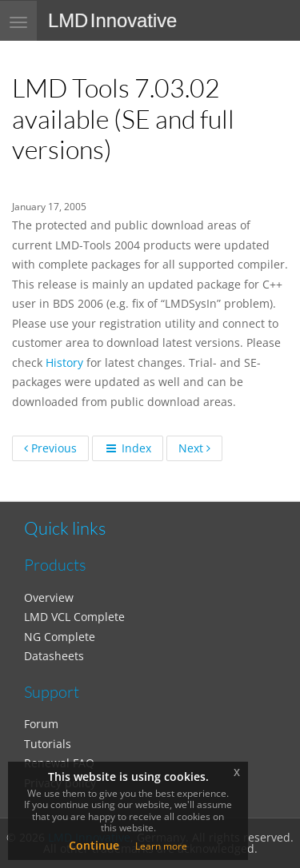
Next (194, 448)
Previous (50, 448)
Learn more (161, 846)
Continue (94, 845)
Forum (41, 724)
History (64, 362)
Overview (49, 597)
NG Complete (60, 637)
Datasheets (54, 656)
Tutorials (48, 744)
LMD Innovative (112, 20)
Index (128, 448)
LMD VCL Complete (74, 617)
